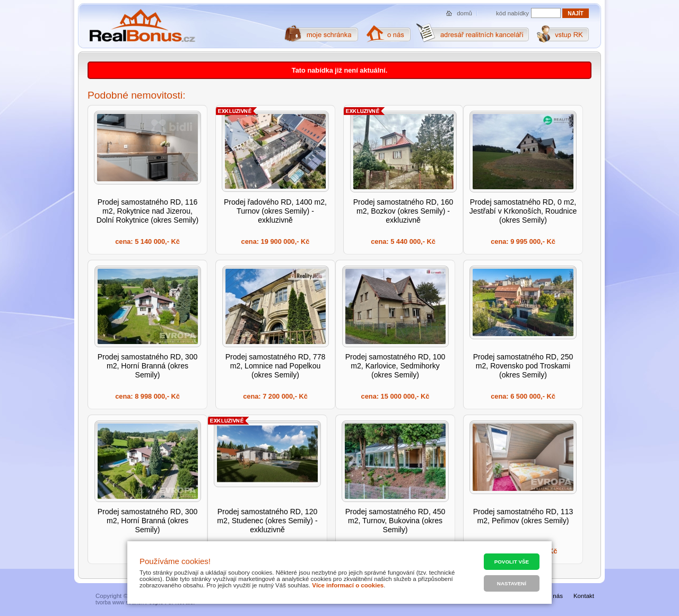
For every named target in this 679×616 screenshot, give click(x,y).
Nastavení (512, 583)
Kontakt (584, 596)
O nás (555, 596)
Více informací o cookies (348, 585)
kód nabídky (512, 13)
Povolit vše (512, 562)
